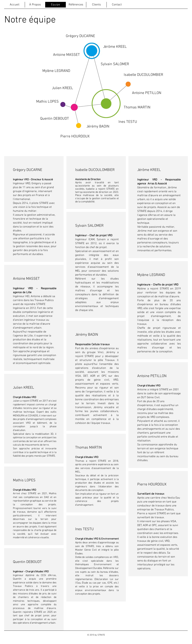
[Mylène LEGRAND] (56, 71)
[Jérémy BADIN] (98, 127)
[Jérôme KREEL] (115, 47)
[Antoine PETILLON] (147, 93)
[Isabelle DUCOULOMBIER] (143, 75)
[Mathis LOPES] (47, 102)
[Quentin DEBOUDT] (55, 119)
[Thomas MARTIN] (137, 107)
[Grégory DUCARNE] (80, 36)
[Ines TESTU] (128, 122)
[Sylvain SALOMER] (115, 64)
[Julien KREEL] (63, 88)
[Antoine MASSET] (66, 55)
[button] (72, 136)
